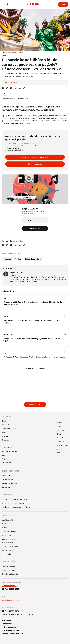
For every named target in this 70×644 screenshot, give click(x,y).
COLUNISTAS (6, 463)
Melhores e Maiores (9, 566)
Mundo (59, 423)
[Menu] (3, 4)
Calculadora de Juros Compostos (13, 503)
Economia (5, 440)
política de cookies (9, 627)
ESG (3, 444)
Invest (4, 455)
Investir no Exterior (9, 539)
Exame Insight (7, 448)
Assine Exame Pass (10, 83)
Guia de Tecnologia (9, 480)
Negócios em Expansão (10, 574)
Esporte (60, 434)
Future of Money (63, 445)
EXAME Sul (6, 524)
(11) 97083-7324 (12, 611)
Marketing (60, 430)
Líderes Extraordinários (10, 547)
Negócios (5, 459)
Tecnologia (61, 442)
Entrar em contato (9, 586)
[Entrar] (63, 4)
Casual (59, 427)
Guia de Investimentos (10, 483)
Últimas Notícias (8, 425)
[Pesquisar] (8, 4)
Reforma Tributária (9, 543)
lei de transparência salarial (13, 634)
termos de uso (7, 624)
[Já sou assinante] (35, 164)
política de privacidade (10, 631)
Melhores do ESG (8, 570)
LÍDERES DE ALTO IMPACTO (12, 429)
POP (58, 453)
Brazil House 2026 (8, 520)
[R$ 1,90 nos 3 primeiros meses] (35, 157)
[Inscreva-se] (35, 229)
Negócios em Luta (8, 550)
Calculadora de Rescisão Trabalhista (15, 499)
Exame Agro (61, 438)
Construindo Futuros (9, 531)
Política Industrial (8, 554)
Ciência (59, 449)
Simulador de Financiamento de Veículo (16, 507)
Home (4, 421)
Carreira (5, 436)
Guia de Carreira (8, 487)
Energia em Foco (8, 535)
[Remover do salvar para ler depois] (65, 297)
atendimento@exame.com (12, 600)
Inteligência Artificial (9, 451)
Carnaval (26, 123)
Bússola (4, 528)
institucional (7, 620)
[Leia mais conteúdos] (35, 405)
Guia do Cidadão (7, 476)
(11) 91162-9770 (12, 589)
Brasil (4, 432)
